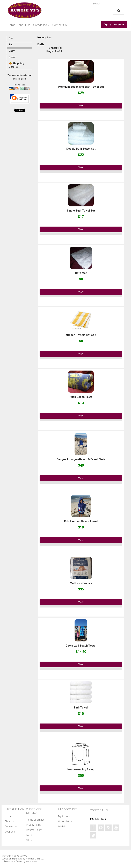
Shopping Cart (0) (16, 65)
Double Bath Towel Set (81, 149)
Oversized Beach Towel (81, 646)
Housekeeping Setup (81, 769)
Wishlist (62, 827)
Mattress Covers (81, 583)
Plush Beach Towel (81, 397)
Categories (41, 25)
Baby (12, 51)
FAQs (29, 835)
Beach (13, 57)
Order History (65, 821)
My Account (65, 816)
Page (50, 51)
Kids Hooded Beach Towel (81, 521)
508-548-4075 (98, 819)
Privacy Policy (34, 825)
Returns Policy (34, 830)
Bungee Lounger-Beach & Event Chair (81, 459)
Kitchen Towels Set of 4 (81, 335)
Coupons (10, 832)
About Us (24, 25)
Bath (11, 45)
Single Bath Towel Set (81, 211)
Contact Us (60, 25)
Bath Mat (81, 273)
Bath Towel (81, 708)
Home (11, 25)
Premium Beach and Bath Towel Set (81, 87)
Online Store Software (12, 861)
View (81, 106)
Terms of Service (35, 820)
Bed (11, 38)
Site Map (31, 840)
